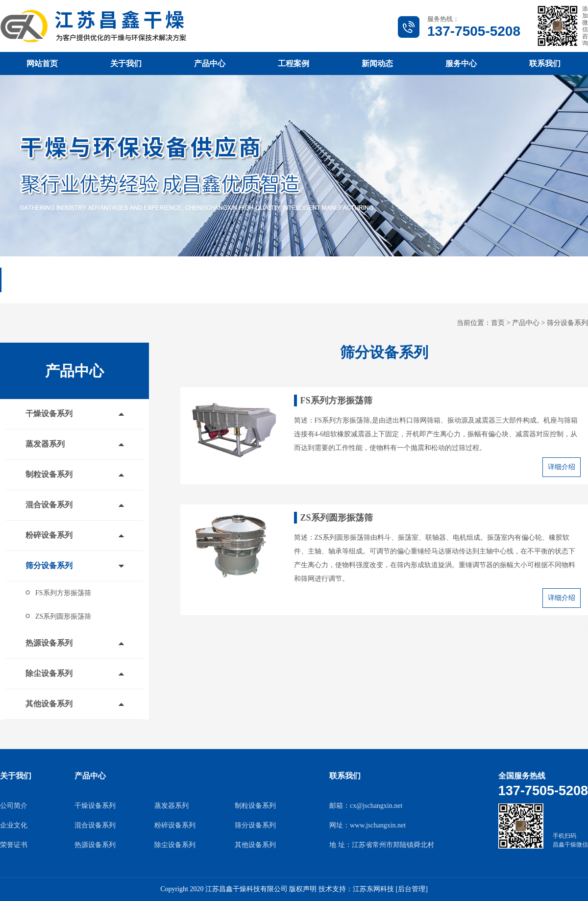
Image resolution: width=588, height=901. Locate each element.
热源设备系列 (49, 643)
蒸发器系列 (45, 444)
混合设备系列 (49, 505)
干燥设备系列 (49, 413)
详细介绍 (562, 467)
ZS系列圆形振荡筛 (63, 616)
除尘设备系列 (49, 673)
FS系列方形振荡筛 (63, 593)
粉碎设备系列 (49, 535)
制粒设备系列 (49, 474)
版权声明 (303, 889)
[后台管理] (411, 889)
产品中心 (526, 323)
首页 (498, 323)
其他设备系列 (49, 704)
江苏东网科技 (373, 889)
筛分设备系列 (567, 323)
